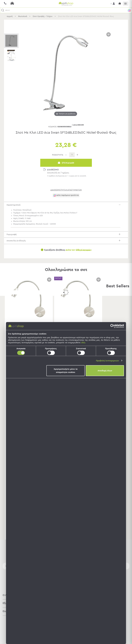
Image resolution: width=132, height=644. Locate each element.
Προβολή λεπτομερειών (107, 361)
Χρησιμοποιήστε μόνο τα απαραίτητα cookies (66, 371)
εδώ (83, 342)
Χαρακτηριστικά (66, 206)
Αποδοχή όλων (105, 371)
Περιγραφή (66, 237)
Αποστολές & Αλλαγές (66, 245)
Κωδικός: (53, 127)
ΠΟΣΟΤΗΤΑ (58, 155)
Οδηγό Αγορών (84, 255)
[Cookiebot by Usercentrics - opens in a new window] (112, 326)
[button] (3, 10)
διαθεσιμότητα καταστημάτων (66, 190)
